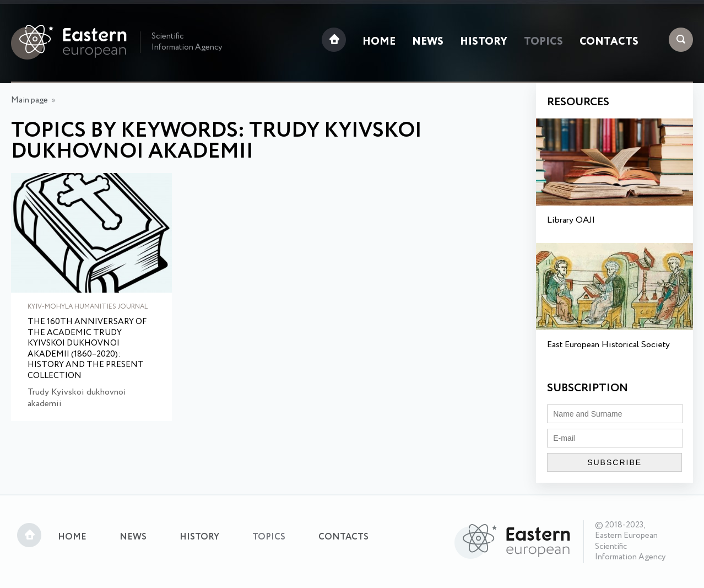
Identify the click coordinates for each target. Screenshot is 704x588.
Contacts (609, 42)
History (484, 42)
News (428, 42)
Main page (29, 100)
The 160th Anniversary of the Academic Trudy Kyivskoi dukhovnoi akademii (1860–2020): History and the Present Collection (87, 349)
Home (379, 42)
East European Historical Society (608, 345)
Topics (543, 42)
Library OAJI (571, 220)
